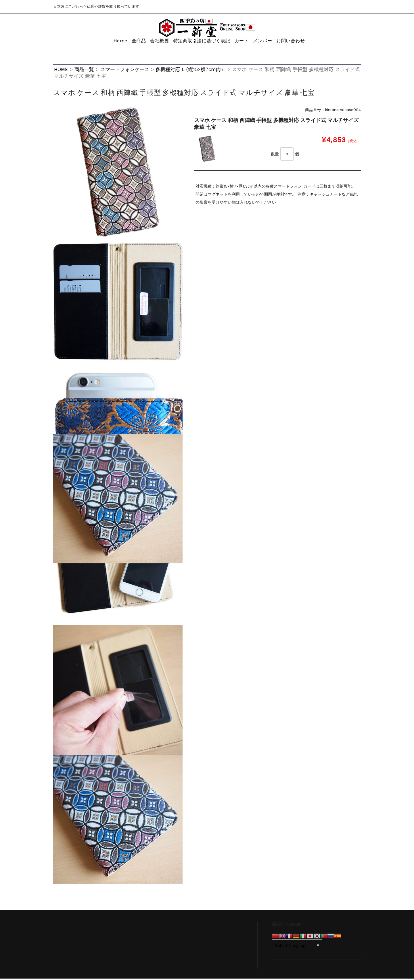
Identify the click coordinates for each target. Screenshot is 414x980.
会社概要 (157, 42)
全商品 (132, 42)
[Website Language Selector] (297, 947)
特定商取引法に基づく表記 (201, 42)
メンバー (267, 42)
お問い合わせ (298, 42)
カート (242, 42)
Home (109, 42)
